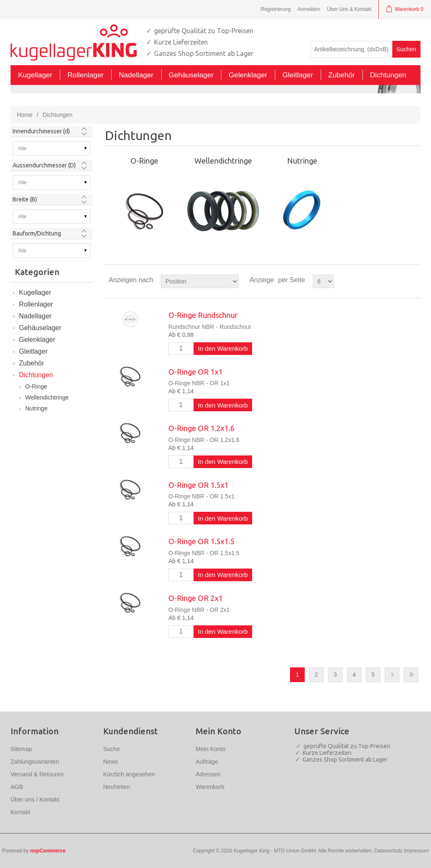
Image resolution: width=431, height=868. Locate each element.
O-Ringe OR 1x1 (196, 372)
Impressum (416, 851)
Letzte (411, 675)
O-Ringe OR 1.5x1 (198, 485)
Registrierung (275, 9)
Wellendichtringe (47, 397)
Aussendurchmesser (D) (44, 165)
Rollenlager (36, 304)
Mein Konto (211, 749)
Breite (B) (25, 199)
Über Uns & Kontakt (349, 9)
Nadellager (35, 316)
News (110, 762)
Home (25, 115)
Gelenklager (37, 340)
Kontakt (20, 812)
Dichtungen (36, 375)
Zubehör (32, 363)
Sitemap (21, 749)
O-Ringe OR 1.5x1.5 (201, 541)
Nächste (392, 675)
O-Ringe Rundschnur (203, 315)
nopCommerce (48, 851)
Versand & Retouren (37, 774)
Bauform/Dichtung (37, 233)
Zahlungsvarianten (35, 762)
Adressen (208, 774)
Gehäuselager (40, 328)
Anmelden (309, 9)
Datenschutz (389, 851)
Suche (112, 749)
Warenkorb (210, 787)
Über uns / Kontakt (35, 799)
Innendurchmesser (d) (41, 131)
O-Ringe (36, 386)
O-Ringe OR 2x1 (196, 598)
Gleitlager (33, 351)
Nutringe (36, 408)
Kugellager (35, 292)
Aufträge (207, 762)
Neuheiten (117, 787)
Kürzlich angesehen (129, 774)
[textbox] (352, 49)
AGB (17, 787)
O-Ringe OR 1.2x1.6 (201, 428)
